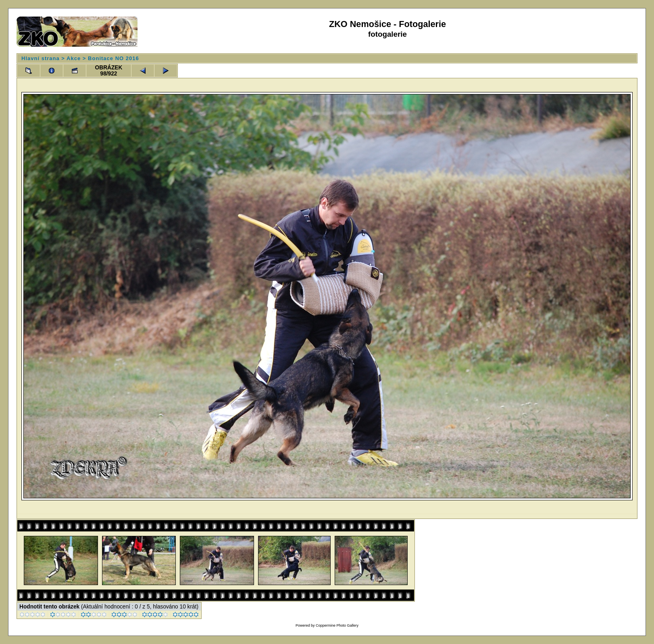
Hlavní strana (41, 58)
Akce (74, 58)
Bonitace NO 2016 (114, 58)
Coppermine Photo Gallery (337, 625)
